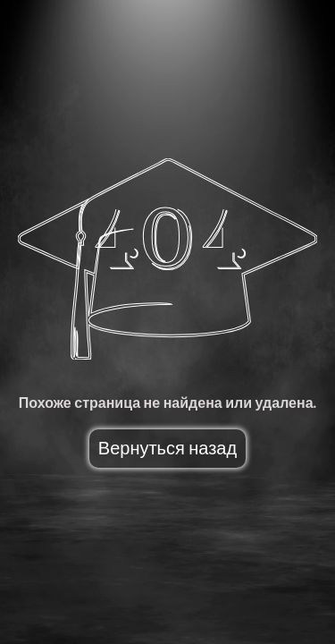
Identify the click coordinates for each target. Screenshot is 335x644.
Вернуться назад (167, 449)
